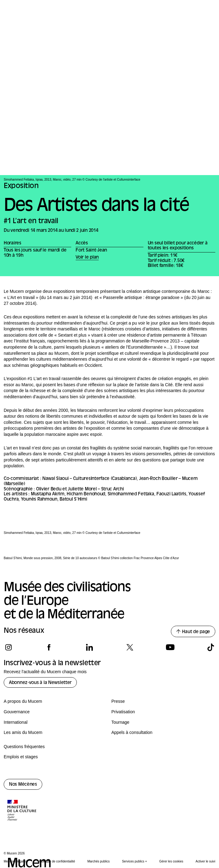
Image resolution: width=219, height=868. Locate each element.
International (16, 722)
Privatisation (123, 712)
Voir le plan (87, 258)
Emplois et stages (21, 757)
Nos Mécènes (23, 785)
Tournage (120, 722)
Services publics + (134, 861)
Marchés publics (98, 861)
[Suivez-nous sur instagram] (8, 647)
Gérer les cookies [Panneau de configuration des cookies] (171, 861)
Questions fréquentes (24, 747)
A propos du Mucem (23, 701)
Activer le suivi (205, 861)
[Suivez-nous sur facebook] (49, 647)
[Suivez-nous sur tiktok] (211, 647)
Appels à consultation (132, 732)
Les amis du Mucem (23, 732)
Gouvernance (17, 712)
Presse (118, 701)
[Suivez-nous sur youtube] (170, 647)
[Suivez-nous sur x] (130, 647)
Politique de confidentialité (57, 861)
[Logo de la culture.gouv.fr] (22, 811)
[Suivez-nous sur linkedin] (89, 647)
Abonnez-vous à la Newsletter (40, 683)
